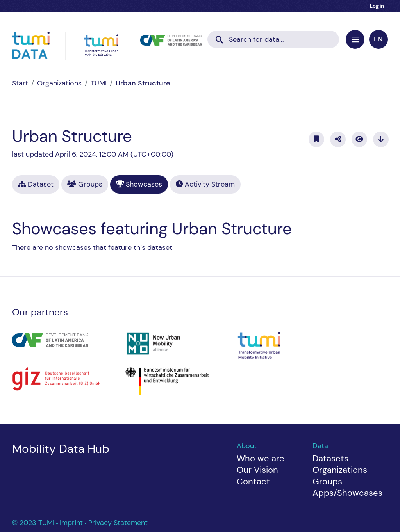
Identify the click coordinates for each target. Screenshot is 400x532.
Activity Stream (205, 184)
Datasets (330, 458)
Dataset (36, 184)
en (378, 39)
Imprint (72, 523)
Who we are (261, 458)
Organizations (59, 83)
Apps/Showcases (347, 493)
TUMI (99, 83)
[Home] (20, 83)
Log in (377, 6)
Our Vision (257, 470)
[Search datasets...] (273, 40)
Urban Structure (143, 83)
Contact (253, 481)
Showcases (139, 184)
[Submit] (220, 37)
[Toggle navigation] (355, 39)
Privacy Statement (118, 523)
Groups (85, 184)
